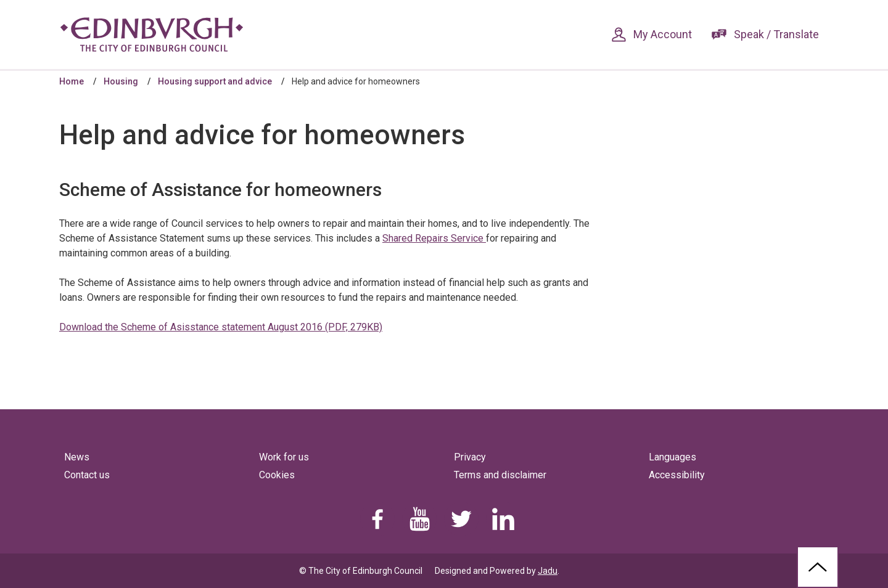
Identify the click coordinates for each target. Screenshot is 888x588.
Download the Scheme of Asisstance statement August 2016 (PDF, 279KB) (221, 327)
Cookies (277, 475)
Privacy (470, 457)
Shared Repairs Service (434, 238)
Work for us (284, 457)
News (77, 457)
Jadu (548, 571)
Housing (121, 81)
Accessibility (677, 475)
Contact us (87, 475)
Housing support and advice (215, 81)
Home (72, 81)
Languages (672, 457)
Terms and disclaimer (500, 475)
